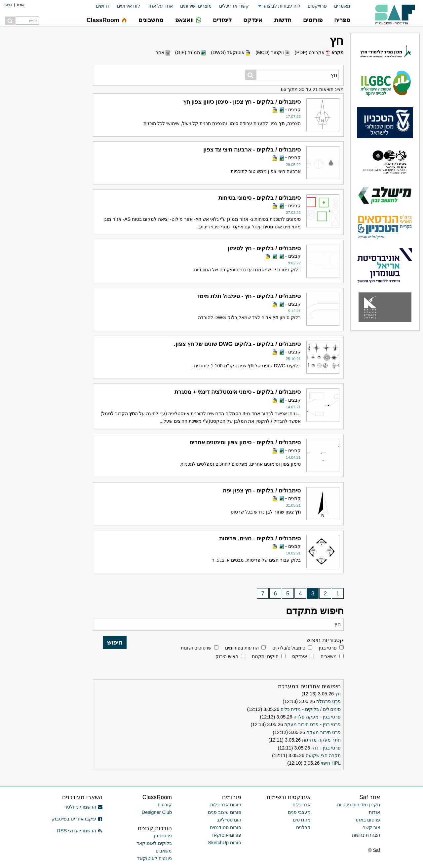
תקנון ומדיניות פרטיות (359, 805)
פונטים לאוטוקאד (154, 858)
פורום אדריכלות (226, 805)
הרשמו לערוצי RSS (80, 831)
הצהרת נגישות (366, 835)
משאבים (329, 656)
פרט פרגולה (328, 701)
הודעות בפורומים (242, 648)
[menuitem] (339, 6)
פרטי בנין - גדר (326, 748)
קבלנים (303, 827)
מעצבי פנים (299, 812)
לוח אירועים (129, 6)
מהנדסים (302, 820)
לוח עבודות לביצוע (282, 6)
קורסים (165, 805)
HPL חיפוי (331, 763)
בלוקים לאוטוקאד (154, 843)
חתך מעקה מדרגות (321, 740)
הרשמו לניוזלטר (83, 807)
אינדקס (300, 656)
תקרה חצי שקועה (323, 755)
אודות (374, 812)
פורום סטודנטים (226, 827)
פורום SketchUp (225, 843)
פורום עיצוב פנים (225, 812)
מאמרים (342, 6)
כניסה (8, 5)
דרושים (103, 6)
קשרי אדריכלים (234, 6)
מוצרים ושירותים (196, 6)
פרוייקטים (317, 6)
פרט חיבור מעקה (324, 732)
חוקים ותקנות (265, 656)
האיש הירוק (227, 656)
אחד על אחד (160, 6)
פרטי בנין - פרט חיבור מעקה (312, 724)
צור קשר (371, 827)
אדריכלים (302, 805)
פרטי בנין (328, 648)
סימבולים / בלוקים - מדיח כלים (311, 709)
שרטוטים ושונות (196, 648)
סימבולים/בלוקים (289, 648)
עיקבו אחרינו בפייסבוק (77, 819)
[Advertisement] (40, 338)
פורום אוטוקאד (226, 835)
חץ (338, 694)
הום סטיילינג (229, 820)
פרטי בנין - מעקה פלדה (317, 717)
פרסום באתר (367, 820)
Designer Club (157, 812)
